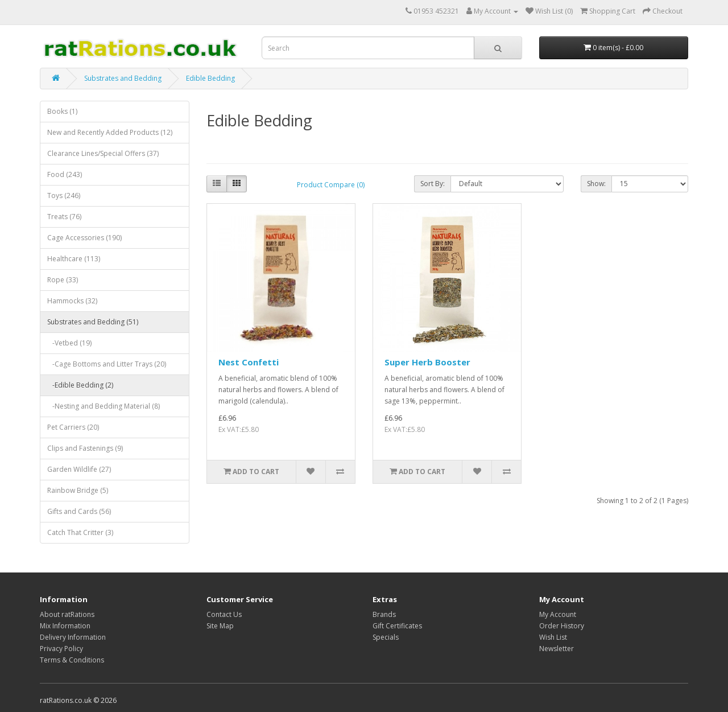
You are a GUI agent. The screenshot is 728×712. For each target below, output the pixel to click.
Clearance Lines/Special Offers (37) (103, 153)
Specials (386, 637)
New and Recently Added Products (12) (110, 132)
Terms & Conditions (72, 660)
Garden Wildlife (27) (79, 469)
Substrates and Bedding (123, 78)
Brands (384, 614)
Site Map (220, 626)
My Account (558, 614)
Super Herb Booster (427, 362)
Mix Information (65, 626)
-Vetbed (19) (69, 343)
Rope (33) (63, 280)
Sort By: (433, 184)
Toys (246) (64, 196)
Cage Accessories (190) (84, 238)
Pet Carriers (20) (73, 427)
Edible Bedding (210, 78)
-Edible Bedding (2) (80, 385)
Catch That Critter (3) (80, 532)
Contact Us (224, 614)
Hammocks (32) (72, 301)
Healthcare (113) (74, 259)
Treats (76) (64, 217)
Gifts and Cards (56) (79, 511)
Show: (596, 184)
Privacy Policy (61, 649)
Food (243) (65, 174)
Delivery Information (73, 637)
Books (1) (62, 111)
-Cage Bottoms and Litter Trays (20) (107, 364)
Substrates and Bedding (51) (93, 322)
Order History (562, 626)
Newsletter (557, 649)
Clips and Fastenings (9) (85, 448)
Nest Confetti (249, 362)
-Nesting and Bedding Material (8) (104, 406)
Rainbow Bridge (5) (78, 490)
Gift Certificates (397, 626)
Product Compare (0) (331, 185)
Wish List (553, 637)
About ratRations (67, 614)
